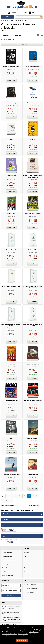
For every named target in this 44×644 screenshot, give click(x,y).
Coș (23, 13)
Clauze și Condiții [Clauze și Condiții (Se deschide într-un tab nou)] (23, 634)
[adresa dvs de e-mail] (11, 590)
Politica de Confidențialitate (9, 560)
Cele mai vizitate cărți (30, 593)
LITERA (10, 216)
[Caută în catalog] (41, 17)
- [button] (41, 525)
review (14, 328)
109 (33, 496)
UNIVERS (10, 69)
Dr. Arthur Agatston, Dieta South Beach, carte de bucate (11, 607)
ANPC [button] (4, 525)
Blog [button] (3, 603)
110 (37, 496)
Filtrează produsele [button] (9, 514)
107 (25, 496)
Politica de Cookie (7, 556)
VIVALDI (31, 216)
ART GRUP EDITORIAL (31, 69)
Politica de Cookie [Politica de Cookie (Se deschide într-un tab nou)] (34, 632)
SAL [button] (4, 536)
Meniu (32, 13)
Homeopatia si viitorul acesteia (10, 625)
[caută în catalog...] (27, 17)
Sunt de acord (22, 640)
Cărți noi (26, 552)
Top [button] (25, 581)
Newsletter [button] (5, 581)
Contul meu (12, 13)
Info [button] (3, 548)
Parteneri (27, 568)
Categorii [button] (6, 519)
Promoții (26, 556)
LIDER (31, 477)
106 (20, 496)
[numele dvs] (11, 585)
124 (7, 501)
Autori (26, 564)
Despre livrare (6, 568)
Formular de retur (29, 572)
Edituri (26, 560)
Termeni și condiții (7, 552)
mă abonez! (11, 595)
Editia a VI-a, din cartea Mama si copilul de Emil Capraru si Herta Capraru (11, 619)
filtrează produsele (22, 44)
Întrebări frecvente (7, 572)
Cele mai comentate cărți (31, 589)
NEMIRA (10, 367)
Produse (7, 17)
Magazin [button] (27, 548)
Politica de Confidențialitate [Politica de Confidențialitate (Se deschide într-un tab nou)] (9, 634)
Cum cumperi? (6, 564)
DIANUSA (10, 253)
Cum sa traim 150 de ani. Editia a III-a (11, 613)
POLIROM (10, 180)
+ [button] (41, 514)
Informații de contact (8, 576)
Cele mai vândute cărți (30, 585)
